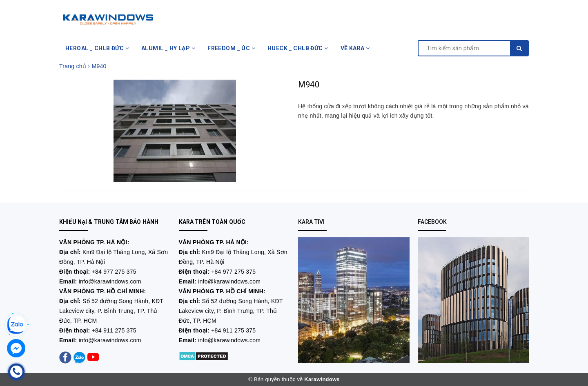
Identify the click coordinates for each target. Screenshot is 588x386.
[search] (519, 48)
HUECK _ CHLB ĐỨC (298, 48)
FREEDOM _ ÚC (231, 48)
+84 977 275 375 (114, 272)
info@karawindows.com (110, 281)
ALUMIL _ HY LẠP (168, 48)
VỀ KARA (355, 48)
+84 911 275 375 (114, 330)
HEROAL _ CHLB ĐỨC (97, 48)
